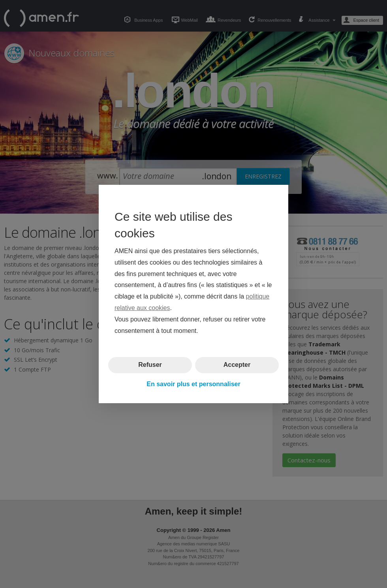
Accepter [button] (237, 365)
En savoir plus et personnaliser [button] (193, 384)
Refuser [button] (150, 365)
